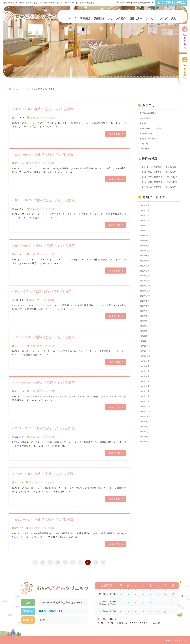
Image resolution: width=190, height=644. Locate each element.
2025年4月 (145, 271)
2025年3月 (145, 276)
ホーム (73, 18)
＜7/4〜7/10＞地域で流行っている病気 (42, 474)
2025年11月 (145, 234)
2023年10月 (145, 364)
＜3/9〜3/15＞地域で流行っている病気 (159, 189)
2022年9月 (145, 432)
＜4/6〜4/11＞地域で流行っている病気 (159, 169)
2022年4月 (145, 453)
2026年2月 (145, 218)
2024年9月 (145, 307)
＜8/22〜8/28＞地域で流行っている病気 (43, 200)
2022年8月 (145, 437)
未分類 (143, 124)
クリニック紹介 (117, 18)
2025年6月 (145, 260)
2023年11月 (145, 359)
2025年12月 (145, 229)
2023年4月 (145, 396)
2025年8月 (145, 250)
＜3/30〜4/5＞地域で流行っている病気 (159, 174)
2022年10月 (145, 427)
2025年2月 (145, 281)
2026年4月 (145, 208)
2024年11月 (145, 297)
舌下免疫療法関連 (149, 113)
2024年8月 (145, 312)
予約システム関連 (149, 140)
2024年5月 (145, 328)
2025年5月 (145, 265)
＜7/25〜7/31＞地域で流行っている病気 (43, 337)
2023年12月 (145, 354)
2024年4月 (145, 333)
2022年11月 (145, 422)
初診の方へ (136, 18)
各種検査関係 (146, 134)
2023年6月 (145, 385)
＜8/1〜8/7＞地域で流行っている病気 (42, 291)
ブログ (163, 18)
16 (73, 562)
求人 (173, 18)
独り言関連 (145, 119)
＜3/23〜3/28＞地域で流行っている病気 (160, 179)
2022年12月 (145, 416)
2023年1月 (145, 411)
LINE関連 (145, 150)
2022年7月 (145, 443)
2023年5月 (145, 390)
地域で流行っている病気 (43, 118)
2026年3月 (145, 213)
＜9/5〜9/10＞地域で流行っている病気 (42, 109)
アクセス (151, 18)
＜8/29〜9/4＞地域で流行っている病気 (42, 155)
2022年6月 (145, 448)
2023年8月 (145, 375)
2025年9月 (145, 244)
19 (96, 562)
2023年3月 (145, 401)
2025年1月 (145, 286)
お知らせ (144, 145)
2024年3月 (145, 338)
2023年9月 (145, 370)
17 (81, 562)
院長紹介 (85, 18)
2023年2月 (145, 406)
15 (65, 562)
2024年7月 (145, 317)
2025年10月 (145, 239)
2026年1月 (145, 224)
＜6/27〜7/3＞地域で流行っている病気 (42, 519)
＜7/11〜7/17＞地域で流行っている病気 (43, 428)
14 (58, 562)
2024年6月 (145, 323)
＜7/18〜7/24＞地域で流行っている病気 (43, 383)
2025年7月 (145, 255)
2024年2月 (145, 344)
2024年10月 (145, 302)
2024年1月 (145, 349)
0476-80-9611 (51, 611)
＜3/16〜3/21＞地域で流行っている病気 (160, 184)
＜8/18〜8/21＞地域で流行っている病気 (43, 246)
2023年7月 (145, 380)
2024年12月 (145, 291)
